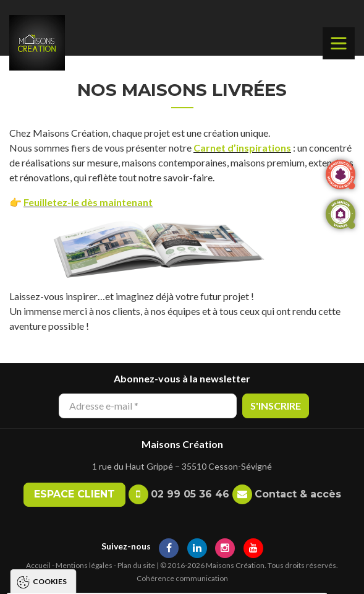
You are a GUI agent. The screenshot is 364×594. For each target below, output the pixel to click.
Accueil (38, 565)
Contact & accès (298, 494)
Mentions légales (84, 565)
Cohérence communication (182, 578)
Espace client (74, 494)
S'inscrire (276, 406)
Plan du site (136, 565)
